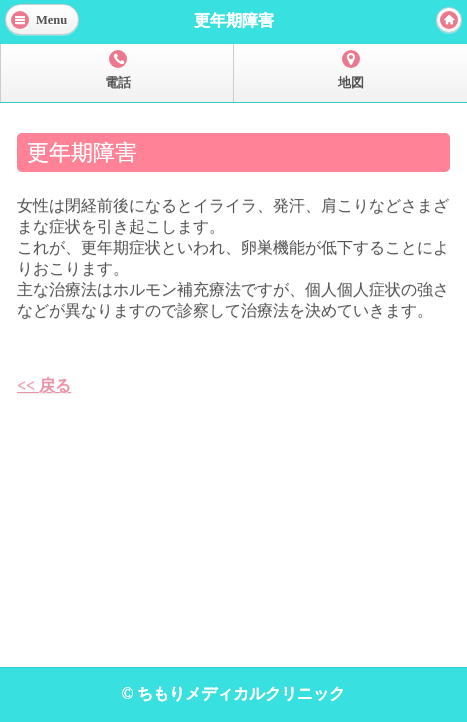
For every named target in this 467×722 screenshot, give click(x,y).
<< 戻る (44, 385)
